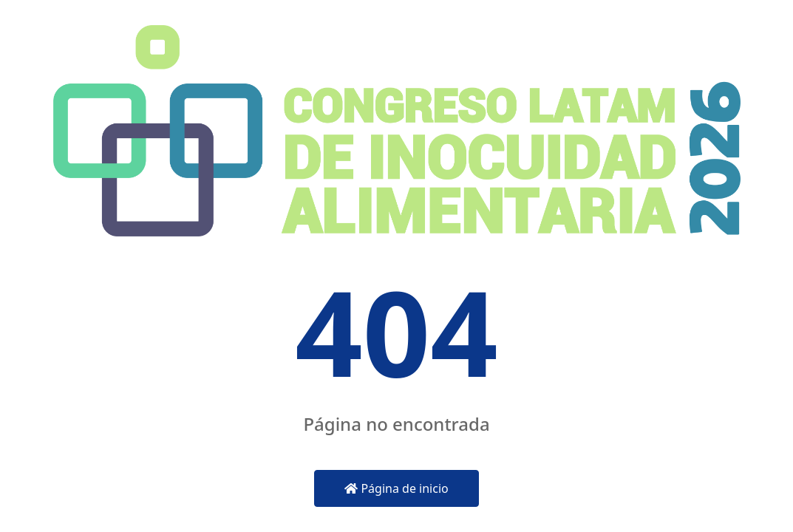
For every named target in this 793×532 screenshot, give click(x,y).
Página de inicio (396, 488)
